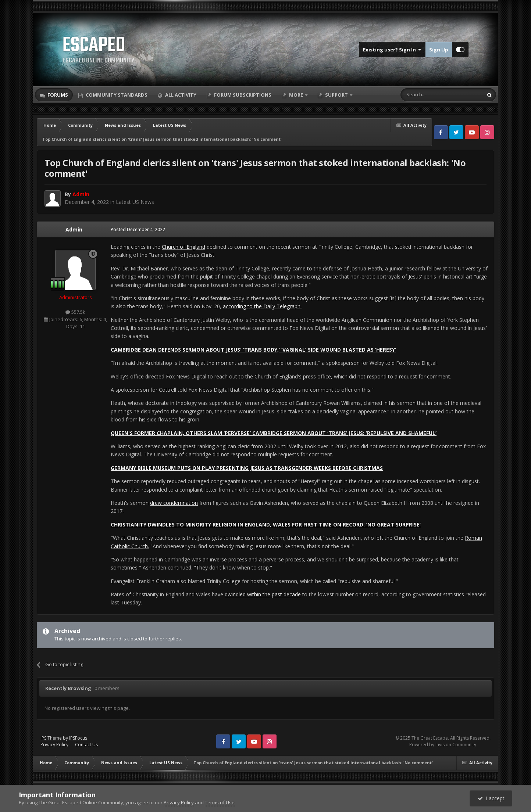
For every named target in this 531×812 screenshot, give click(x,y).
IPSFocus (78, 738)
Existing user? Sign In (392, 50)
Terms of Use (220, 802)
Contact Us (86, 745)
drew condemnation (174, 503)
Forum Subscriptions (242, 95)
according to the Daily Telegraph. (262, 306)
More (296, 95)
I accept (491, 798)
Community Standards (116, 95)
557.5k (75, 312)
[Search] (424, 95)
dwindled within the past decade (263, 594)
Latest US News (135, 202)
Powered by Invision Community (443, 745)
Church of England (183, 247)
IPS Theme (51, 738)
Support (336, 95)
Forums (57, 95)
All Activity (180, 95)
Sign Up (439, 50)
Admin (74, 229)
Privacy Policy (54, 745)
